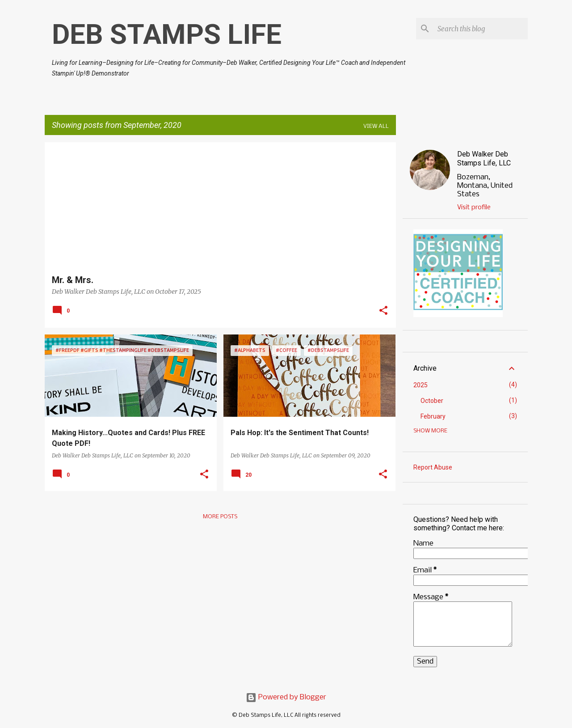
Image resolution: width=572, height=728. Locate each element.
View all (376, 126)
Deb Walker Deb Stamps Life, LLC (484, 159)
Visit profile (474, 207)
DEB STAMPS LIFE (167, 34)
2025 (421, 385)
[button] (383, 311)
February (433, 416)
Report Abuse (433, 467)
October (432, 401)
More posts (220, 517)
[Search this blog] (481, 29)
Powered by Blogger (286, 697)
